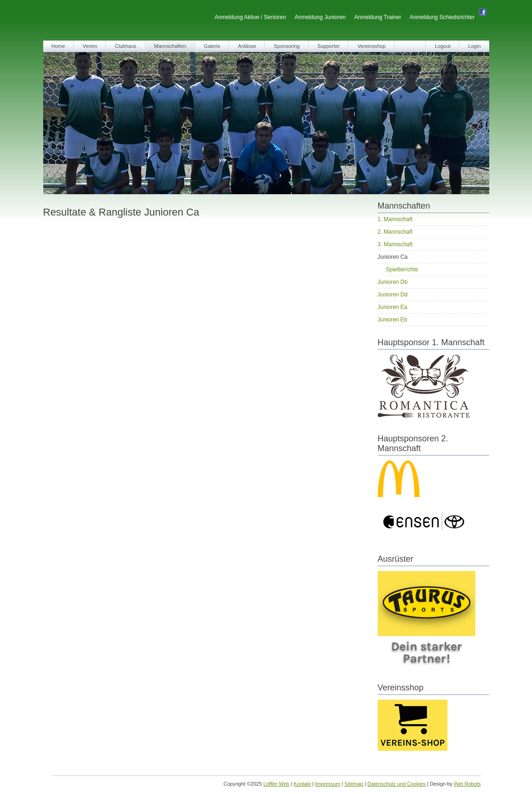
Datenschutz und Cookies (397, 784)
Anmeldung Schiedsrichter (442, 17)
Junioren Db (393, 282)
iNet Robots (467, 784)
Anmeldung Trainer (378, 17)
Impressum (328, 784)
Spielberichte (402, 269)
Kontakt (302, 784)
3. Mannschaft (395, 244)
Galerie (212, 46)
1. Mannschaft (395, 219)
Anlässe (247, 46)
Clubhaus (125, 46)
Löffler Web (276, 784)
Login (475, 46)
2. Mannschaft (395, 232)
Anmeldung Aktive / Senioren (250, 17)
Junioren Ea (393, 307)
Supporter (328, 46)
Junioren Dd (393, 295)
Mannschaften (170, 46)
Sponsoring (287, 46)
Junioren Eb (393, 320)
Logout (443, 46)
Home (58, 46)
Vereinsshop (371, 46)
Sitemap (354, 784)
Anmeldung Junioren (320, 17)
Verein (90, 46)
